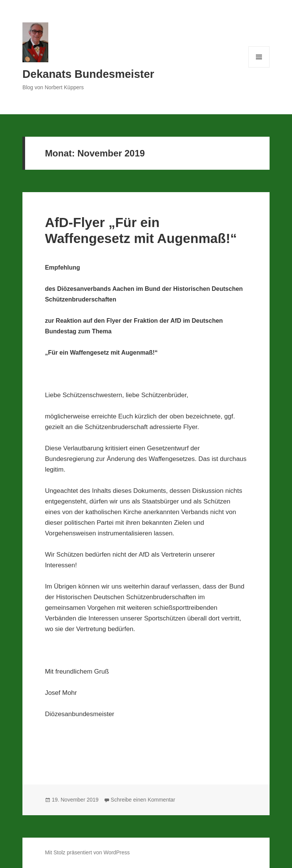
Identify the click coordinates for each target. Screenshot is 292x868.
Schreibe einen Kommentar (143, 800)
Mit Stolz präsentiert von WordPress (87, 852)
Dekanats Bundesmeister (88, 74)
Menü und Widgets (259, 67)
